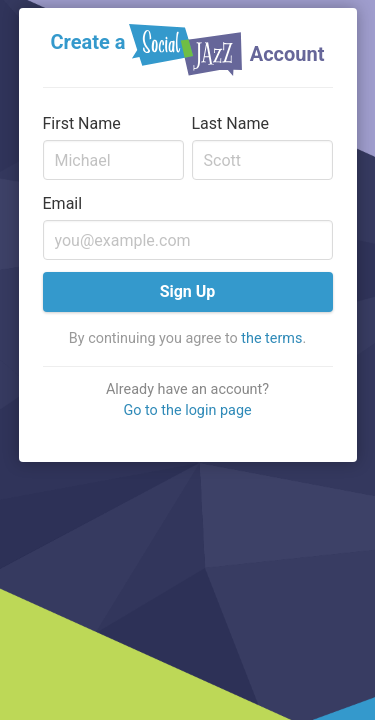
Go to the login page (187, 410)
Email (63, 203)
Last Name (230, 123)
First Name (82, 123)
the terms (271, 338)
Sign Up (188, 291)
